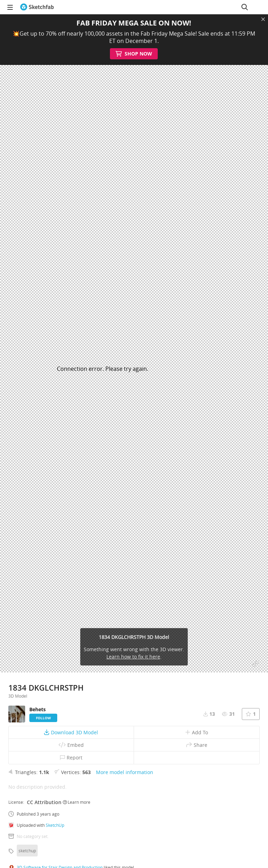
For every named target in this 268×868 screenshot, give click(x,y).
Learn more (77, 802)
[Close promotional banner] (263, 19)
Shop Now (134, 54)
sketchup (27, 851)
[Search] (245, 7)
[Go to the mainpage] (37, 7)
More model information (125, 772)
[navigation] (10, 7)
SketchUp (55, 825)
